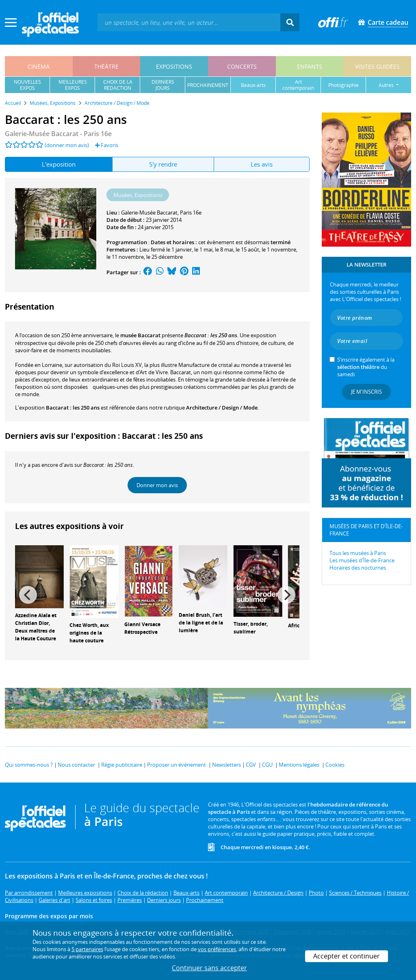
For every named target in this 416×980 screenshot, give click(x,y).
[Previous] (28, 595)
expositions (174, 66)
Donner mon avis (157, 485)
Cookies (335, 765)
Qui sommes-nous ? (29, 765)
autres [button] (387, 85)
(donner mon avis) (67, 145)
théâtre (106, 66)
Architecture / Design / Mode (222, 408)
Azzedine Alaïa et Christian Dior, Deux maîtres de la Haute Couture (36, 627)
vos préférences (217, 949)
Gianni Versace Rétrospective (142, 628)
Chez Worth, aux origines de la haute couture (89, 633)
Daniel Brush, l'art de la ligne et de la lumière (201, 623)
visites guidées (377, 66)
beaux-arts (253, 85)
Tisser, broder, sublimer (251, 628)
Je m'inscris (366, 392)
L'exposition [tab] (59, 164)
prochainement (208, 85)
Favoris (107, 145)
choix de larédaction (118, 85)
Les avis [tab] (262, 164)
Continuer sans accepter (209, 968)
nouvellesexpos (27, 85)
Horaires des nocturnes (358, 568)
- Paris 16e (58, 134)
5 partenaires (87, 949)
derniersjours (163, 85)
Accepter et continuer (347, 956)
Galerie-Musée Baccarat (149, 212)
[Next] (286, 595)
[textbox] (189, 22)
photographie (343, 85)
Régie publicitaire (122, 765)
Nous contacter (76, 765)
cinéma (39, 66)
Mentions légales (299, 765)
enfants (310, 66)
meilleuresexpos (73, 85)
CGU (267, 765)
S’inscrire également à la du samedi (366, 367)
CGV (251, 765)
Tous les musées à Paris (358, 553)
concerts (242, 66)
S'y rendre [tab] (163, 164)
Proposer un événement (177, 765)
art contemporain (298, 85)
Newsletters (226, 765)
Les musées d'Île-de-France (362, 560)
